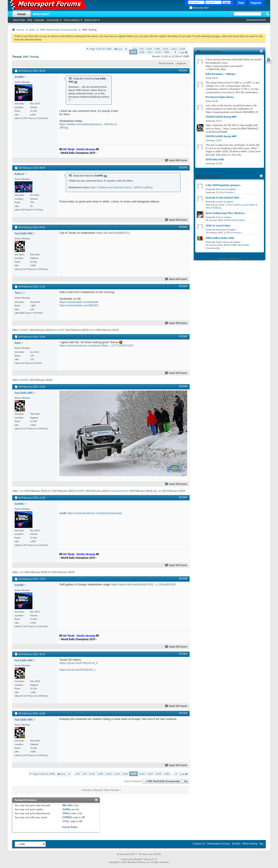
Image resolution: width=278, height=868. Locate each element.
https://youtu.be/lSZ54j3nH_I (77, 670)
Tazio (218, 217)
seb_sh (157, 491)
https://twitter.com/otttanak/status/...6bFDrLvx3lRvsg (121, 187)
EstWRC (24, 330)
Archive (236, 843)
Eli (50, 491)
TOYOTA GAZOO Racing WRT (221, 117)
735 (141, 49)
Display (180, 63)
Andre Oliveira (223, 242)
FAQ (30, 20)
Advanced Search (256, 20)
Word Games (239, 220)
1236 (141, 52)
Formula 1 (230, 192)
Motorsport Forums (219, 843)
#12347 (183, 497)
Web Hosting (250, 843)
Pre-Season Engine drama (220, 97)
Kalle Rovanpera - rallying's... (221, 74)
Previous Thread (92, 790)
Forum (21, 14)
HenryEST (59, 330)
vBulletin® (138, 859)
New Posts (19, 20)
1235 (133, 52)
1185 (157, 49)
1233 (174, 49)
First (118, 49)
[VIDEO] (67, 817)
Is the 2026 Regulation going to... (224, 185)
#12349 (183, 654)
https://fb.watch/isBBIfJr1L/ (113, 233)
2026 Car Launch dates (218, 226)
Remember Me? (199, 8)
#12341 (183, 70)
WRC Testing (31, 57)
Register (256, 3)
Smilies (67, 809)
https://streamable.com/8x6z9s (79, 302)
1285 (166, 52)
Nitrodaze (221, 189)
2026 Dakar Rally (215, 159)
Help (241, 3)
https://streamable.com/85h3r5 (79, 305)
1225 (165, 49)
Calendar (39, 20)
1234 (182, 49)
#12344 (183, 286)
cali (22, 491)
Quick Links (91, 20)
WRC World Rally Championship (59, 30)
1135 (149, 49)
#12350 (183, 713)
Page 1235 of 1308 (101, 49)
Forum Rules (70, 827)
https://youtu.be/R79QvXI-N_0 (78, 663)
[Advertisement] (154, 102)
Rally (32, 30)
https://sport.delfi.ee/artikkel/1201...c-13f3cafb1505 (143, 584)
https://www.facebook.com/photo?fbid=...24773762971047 (96, 346)
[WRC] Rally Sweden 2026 (220, 238)
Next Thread (112, 790)
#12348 (183, 579)
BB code (67, 805)
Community (53, 20)
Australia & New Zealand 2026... (223, 198)
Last (184, 52)
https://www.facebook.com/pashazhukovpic (95, 513)
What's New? (41, 14)
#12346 (183, 386)
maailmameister (119, 491)
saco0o (219, 202)
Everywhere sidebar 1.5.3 (230, 259)
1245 (158, 52)
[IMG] (66, 813)
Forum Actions (72, 20)
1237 (150, 52)
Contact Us (199, 843)
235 (135, 49)
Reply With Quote (176, 160)
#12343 (183, 227)
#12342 (183, 167)
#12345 (183, 336)
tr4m (92, 330)
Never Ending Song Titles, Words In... (226, 213)
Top (186, 781)
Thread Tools (165, 63)
